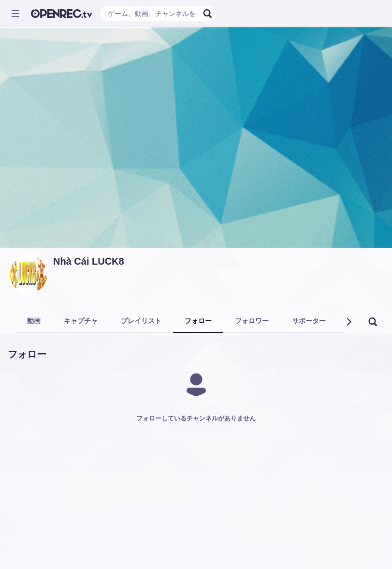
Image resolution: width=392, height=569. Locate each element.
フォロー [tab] (198, 321)
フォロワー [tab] (252, 321)
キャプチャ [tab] (81, 321)
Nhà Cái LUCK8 (89, 261)
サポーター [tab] (309, 321)
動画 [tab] (34, 321)
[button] (348, 322)
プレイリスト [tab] (141, 321)
